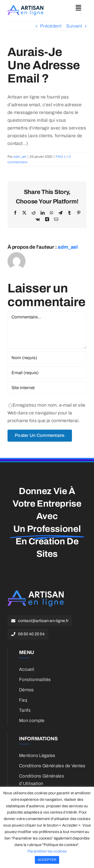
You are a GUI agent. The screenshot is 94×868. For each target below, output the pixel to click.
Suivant (74, 26)
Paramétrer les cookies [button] (47, 851)
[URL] (47, 388)
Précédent (51, 26)
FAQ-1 (61, 157)
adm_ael (20, 157)
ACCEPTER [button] (47, 860)
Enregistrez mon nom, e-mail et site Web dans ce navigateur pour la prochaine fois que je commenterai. (46, 413)
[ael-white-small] (36, 593)
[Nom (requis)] (47, 358)
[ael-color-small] (25, 7)
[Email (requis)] (47, 373)
